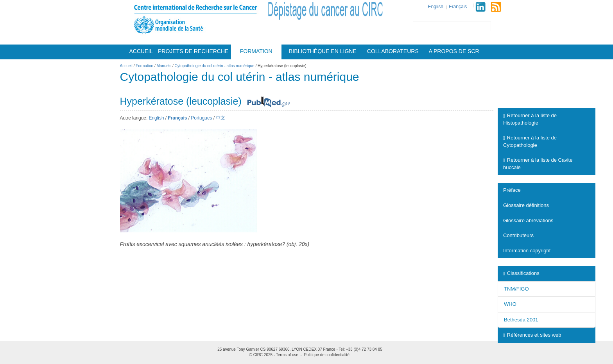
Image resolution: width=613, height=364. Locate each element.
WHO (510, 304)
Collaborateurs (393, 51)
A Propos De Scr (454, 51)
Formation (256, 51)
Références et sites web (532, 335)
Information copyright (527, 251)
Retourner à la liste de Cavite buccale (538, 164)
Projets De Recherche (193, 51)
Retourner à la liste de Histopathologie (530, 119)
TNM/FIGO (516, 289)
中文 (220, 118)
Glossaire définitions (526, 205)
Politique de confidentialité (327, 355)
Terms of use (287, 355)
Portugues (201, 118)
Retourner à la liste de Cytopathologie (530, 141)
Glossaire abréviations (528, 220)
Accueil (141, 51)
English (436, 7)
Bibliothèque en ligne (323, 51)
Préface (512, 190)
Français (458, 7)
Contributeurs (518, 235)
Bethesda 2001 (521, 320)
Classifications (521, 273)
